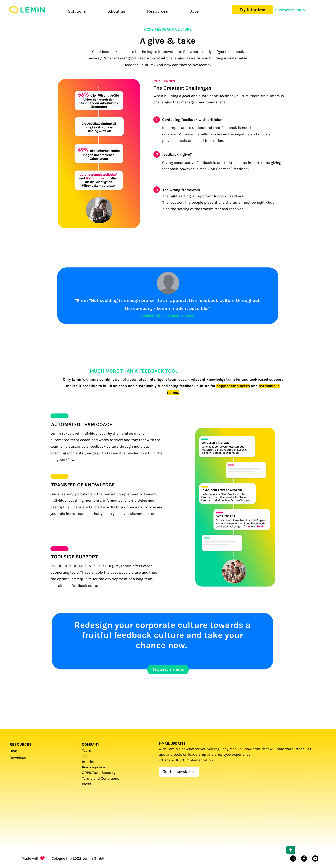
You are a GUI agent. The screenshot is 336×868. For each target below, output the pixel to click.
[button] (77, 11)
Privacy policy (93, 767)
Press (88, 784)
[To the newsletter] (179, 772)
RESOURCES (21, 744)
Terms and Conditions (101, 778)
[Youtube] (315, 858)
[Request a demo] (168, 669)
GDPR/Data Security (99, 773)
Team (87, 750)
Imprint (88, 762)
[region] (118, 442)
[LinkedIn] (293, 858)
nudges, (112, 566)
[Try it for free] (252, 10)
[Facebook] (304, 858)
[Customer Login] (290, 10)
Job (85, 756)
